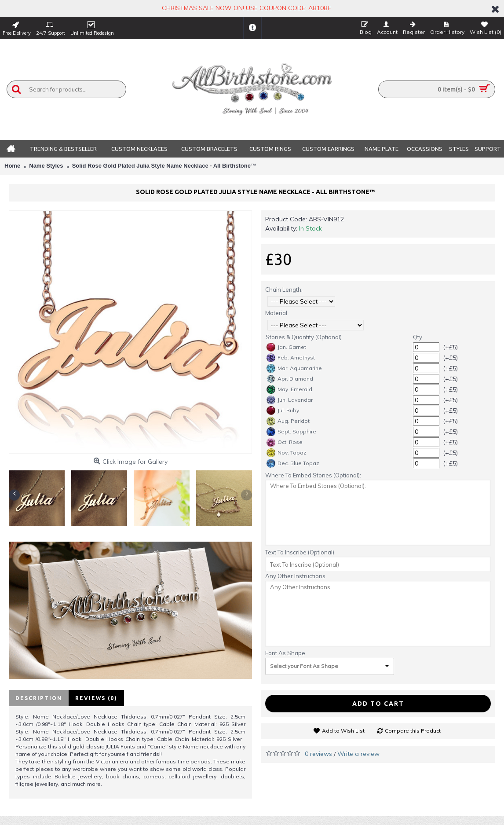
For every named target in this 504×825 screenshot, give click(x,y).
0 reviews (318, 754)
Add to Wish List (343, 731)
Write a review (358, 754)
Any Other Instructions (295, 576)
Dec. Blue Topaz (293, 463)
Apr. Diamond (290, 379)
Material (276, 313)
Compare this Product (413, 731)
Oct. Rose (285, 442)
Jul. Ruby (283, 411)
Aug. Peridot (288, 421)
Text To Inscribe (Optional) (300, 552)
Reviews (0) (96, 698)
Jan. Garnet (286, 347)
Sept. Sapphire (291, 432)
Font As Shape (285, 653)
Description (39, 698)
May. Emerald (289, 389)
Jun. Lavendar (290, 400)
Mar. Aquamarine (294, 368)
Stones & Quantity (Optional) (304, 337)
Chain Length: (284, 290)
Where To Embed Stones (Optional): (313, 475)
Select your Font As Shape (304, 666)
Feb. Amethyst (291, 358)
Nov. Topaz (287, 453)
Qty (418, 337)
